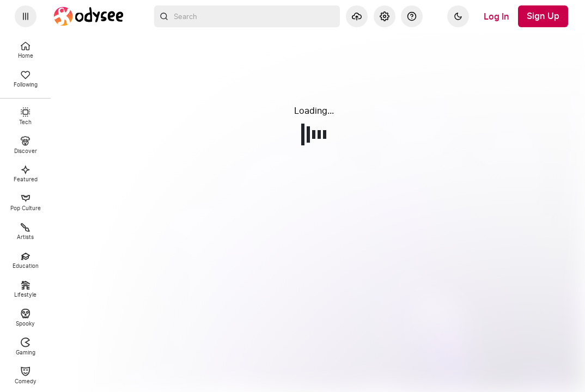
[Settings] (385, 16)
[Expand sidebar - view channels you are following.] (26, 16)
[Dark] (458, 16)
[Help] (412, 16)
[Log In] (496, 16)
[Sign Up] (543, 16)
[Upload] (357, 16)
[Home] (89, 16)
